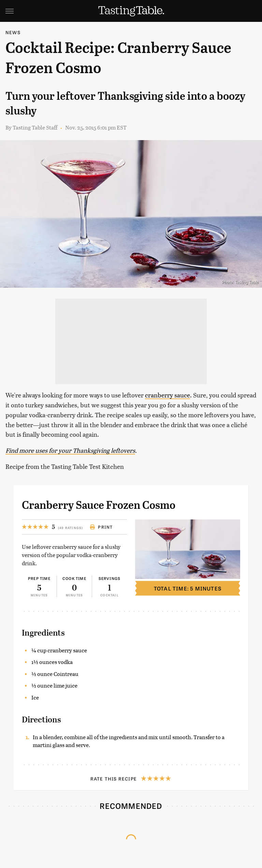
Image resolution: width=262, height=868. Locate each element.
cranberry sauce (168, 395)
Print (101, 527)
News (13, 32)
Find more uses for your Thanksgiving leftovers (70, 450)
